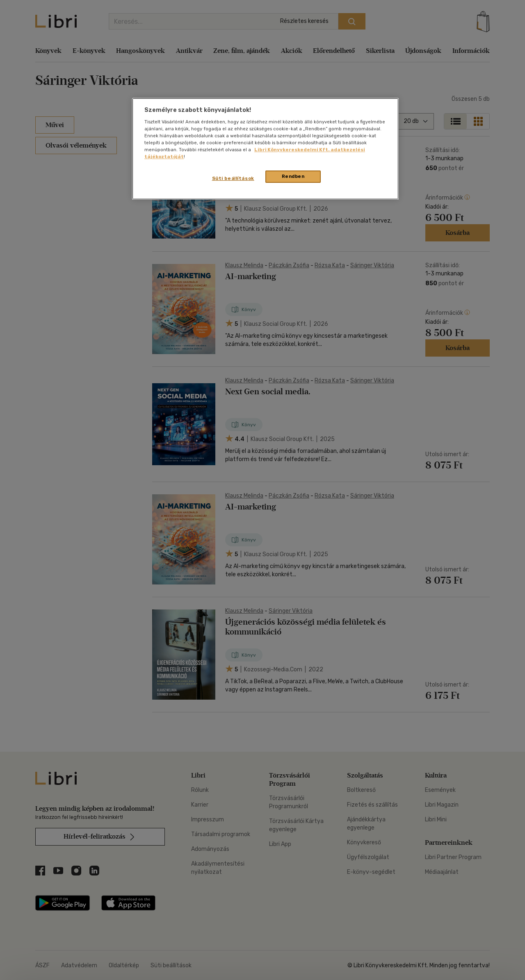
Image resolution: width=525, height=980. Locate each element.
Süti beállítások (233, 178)
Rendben (293, 176)
